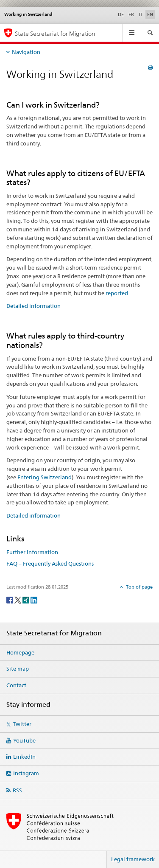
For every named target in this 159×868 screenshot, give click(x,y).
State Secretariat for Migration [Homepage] (55, 33)
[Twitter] (18, 599)
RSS (17, 790)
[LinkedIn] (34, 599)
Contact (16, 685)
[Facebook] (10, 599)
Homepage (20, 652)
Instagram (26, 773)
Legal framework (133, 859)
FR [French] (131, 14)
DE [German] (121, 14)
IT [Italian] (141, 14)
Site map (18, 669)
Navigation (26, 52)
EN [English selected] (150, 14)
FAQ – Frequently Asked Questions (50, 563)
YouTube (24, 740)
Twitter (22, 724)
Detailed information (33, 306)
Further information (32, 552)
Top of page (139, 587)
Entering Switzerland (45, 477)
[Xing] (26, 599)
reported (117, 293)
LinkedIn (24, 757)
